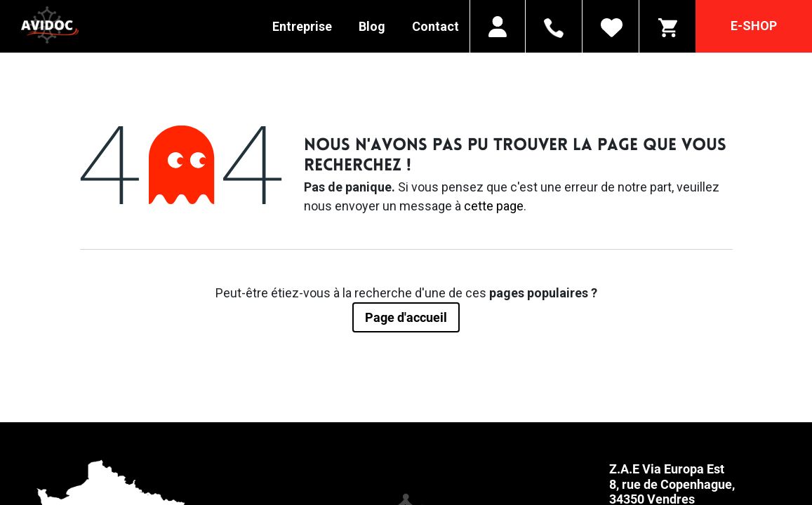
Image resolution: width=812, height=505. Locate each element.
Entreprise (302, 26)
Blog (372, 26)
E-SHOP (754, 26)
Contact (435, 26)
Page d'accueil (406, 317)
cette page (494, 206)
